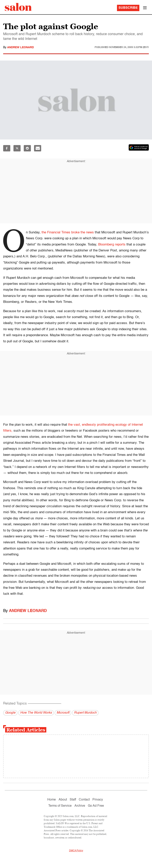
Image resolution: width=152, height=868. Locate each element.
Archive (80, 806)
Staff (73, 800)
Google (10, 713)
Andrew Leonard (20, 47)
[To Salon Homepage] (18, 7)
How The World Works (36, 713)
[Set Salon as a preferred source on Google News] (139, 147)
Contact (84, 800)
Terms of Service (60, 806)
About (63, 800)
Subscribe (128, 8)
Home (52, 800)
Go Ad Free (96, 806)
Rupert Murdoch (85, 713)
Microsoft (63, 713)
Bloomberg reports (112, 245)
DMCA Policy (76, 851)
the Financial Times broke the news (68, 232)
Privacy (98, 800)
